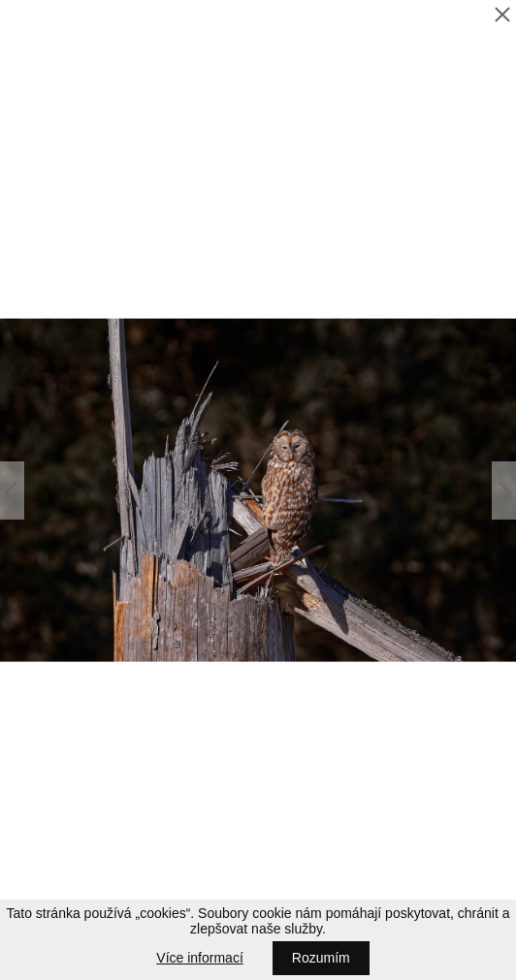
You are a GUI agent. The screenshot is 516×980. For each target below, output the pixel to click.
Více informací (199, 958)
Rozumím (321, 958)
